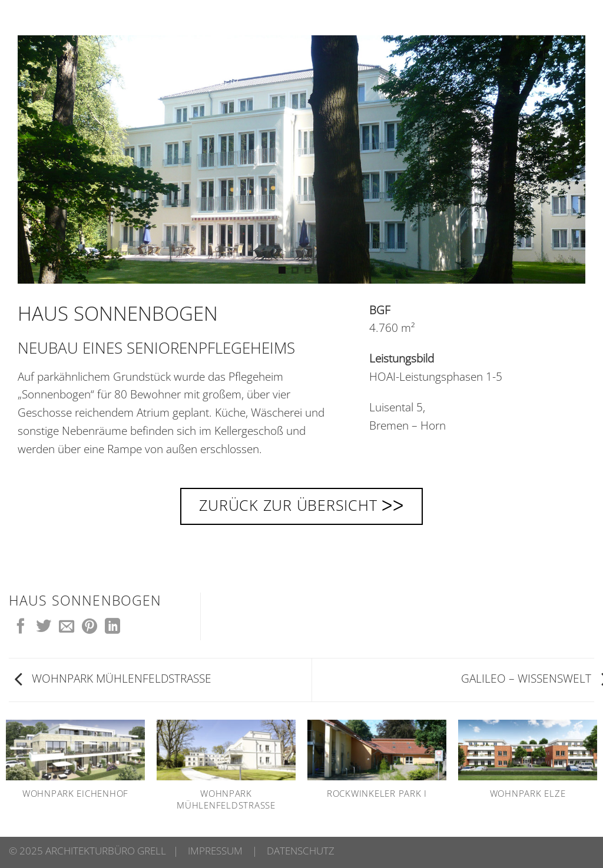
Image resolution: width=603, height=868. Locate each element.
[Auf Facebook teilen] (21, 627)
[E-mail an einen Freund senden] (67, 627)
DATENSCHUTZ (301, 851)
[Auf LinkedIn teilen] (112, 627)
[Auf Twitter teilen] (44, 627)
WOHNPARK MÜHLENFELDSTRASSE (113, 678)
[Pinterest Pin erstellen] (90, 627)
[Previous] (42, 159)
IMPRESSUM (215, 851)
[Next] (561, 159)
